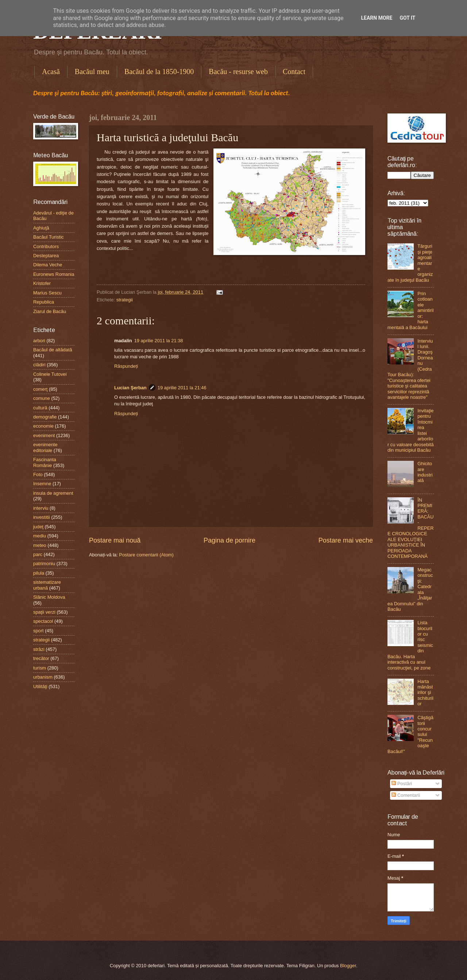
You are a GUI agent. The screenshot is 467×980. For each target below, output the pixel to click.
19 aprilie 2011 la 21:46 (182, 388)
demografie (45, 417)
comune (42, 398)
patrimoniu (44, 564)
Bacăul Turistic (49, 237)
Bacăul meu (92, 72)
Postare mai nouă (115, 540)
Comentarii (406, 795)
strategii (125, 300)
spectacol (43, 621)
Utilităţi (40, 686)
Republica (44, 302)
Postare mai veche (346, 540)
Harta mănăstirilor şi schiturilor (425, 693)
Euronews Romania (54, 274)
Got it (407, 18)
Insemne (42, 484)
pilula (39, 573)
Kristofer (42, 283)
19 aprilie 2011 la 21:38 (159, 341)
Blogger (348, 966)
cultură (40, 408)
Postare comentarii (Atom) (146, 555)
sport (38, 631)
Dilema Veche (48, 265)
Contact (294, 72)
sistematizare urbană (47, 585)
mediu (40, 536)
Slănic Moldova (49, 597)
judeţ (38, 527)
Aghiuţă (41, 228)
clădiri (39, 365)
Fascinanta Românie (45, 462)
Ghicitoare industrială (425, 472)
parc (38, 554)
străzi (39, 649)
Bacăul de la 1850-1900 (159, 72)
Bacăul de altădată (53, 350)
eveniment (44, 435)
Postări (402, 784)
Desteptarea (46, 256)
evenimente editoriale (45, 447)
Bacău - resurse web (238, 72)
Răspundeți (126, 366)
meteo (40, 545)
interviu (41, 508)
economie (43, 426)
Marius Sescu (47, 293)
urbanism (43, 677)
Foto (38, 474)
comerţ (40, 389)
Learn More (377, 18)
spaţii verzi (44, 612)
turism (40, 668)
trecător (41, 658)
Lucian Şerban (130, 388)
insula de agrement (53, 493)
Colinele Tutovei (50, 374)
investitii (42, 517)
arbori (39, 341)
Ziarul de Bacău (50, 311)
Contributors (46, 246)
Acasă (51, 72)
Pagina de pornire (229, 540)
